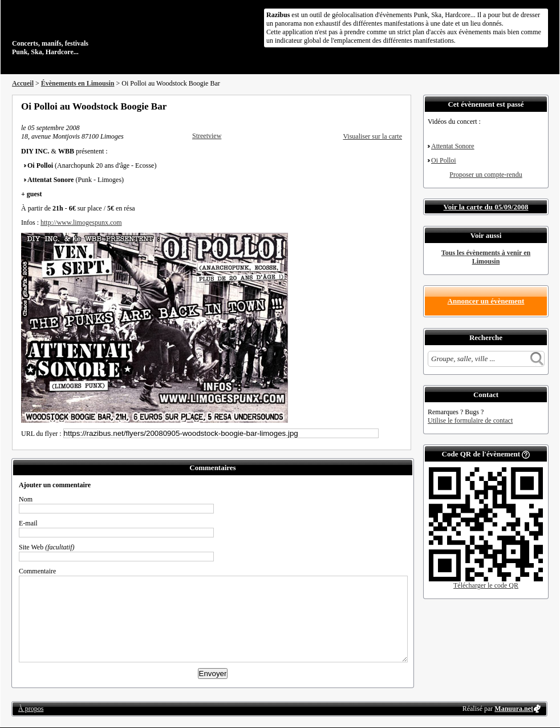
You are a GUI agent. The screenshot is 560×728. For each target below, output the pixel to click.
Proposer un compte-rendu (486, 175)
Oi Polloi (444, 160)
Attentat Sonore (453, 146)
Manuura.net (514, 709)
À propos (31, 709)
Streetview (207, 136)
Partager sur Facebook (352, 106)
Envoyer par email (383, 106)
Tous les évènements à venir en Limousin (486, 257)
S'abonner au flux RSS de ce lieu (398, 106)
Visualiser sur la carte (372, 136)
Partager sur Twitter (367, 106)
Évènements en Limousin (78, 83)
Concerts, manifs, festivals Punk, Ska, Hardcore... (86, 31)
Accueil (23, 83)
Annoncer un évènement (486, 301)
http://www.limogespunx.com (81, 223)
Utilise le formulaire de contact (470, 420)
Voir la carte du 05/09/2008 (486, 207)
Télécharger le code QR (486, 585)
